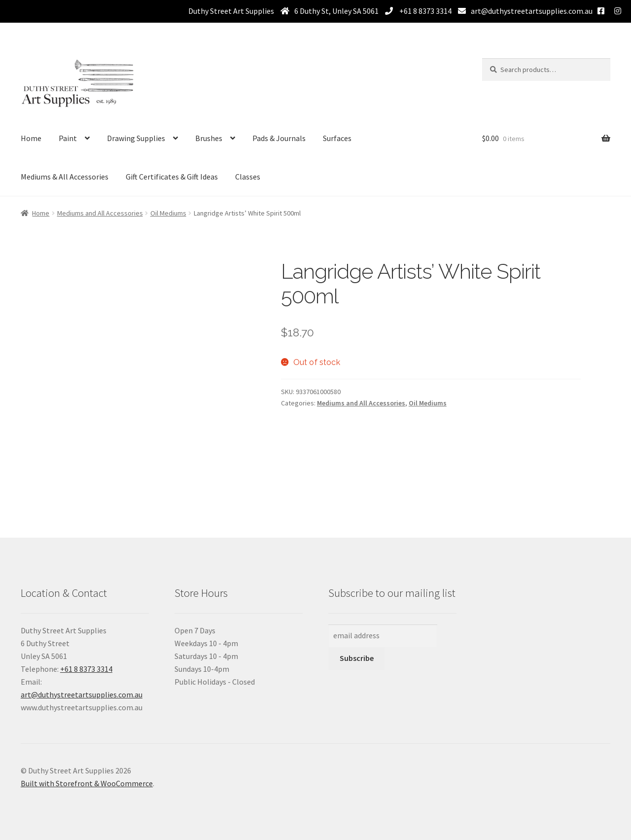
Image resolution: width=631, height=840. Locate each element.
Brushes (209, 138)
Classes (248, 177)
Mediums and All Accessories (100, 213)
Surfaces (337, 138)
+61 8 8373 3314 (425, 11)
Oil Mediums (168, 213)
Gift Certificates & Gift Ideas (172, 177)
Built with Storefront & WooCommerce (87, 783)
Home (31, 138)
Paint (68, 138)
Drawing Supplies (136, 138)
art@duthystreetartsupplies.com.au (532, 11)
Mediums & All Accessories (65, 177)
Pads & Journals (279, 138)
